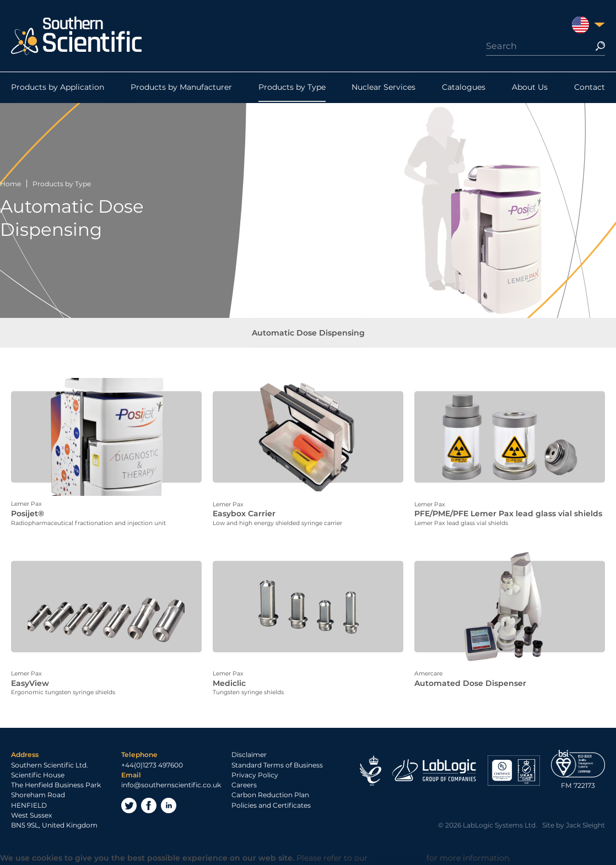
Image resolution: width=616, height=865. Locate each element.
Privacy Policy (255, 776)
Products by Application (58, 88)
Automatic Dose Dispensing (308, 333)
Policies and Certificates (271, 806)
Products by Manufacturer (181, 88)
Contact (590, 88)
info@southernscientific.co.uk (171, 786)
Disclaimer (249, 756)
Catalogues (464, 88)
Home (10, 184)
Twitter (129, 807)
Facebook (149, 807)
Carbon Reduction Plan (270, 796)
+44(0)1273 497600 (152, 766)
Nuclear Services (383, 88)
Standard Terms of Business (277, 766)
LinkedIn (169, 807)
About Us (530, 88)
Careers (244, 786)
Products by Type (292, 88)
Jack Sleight (585, 826)
